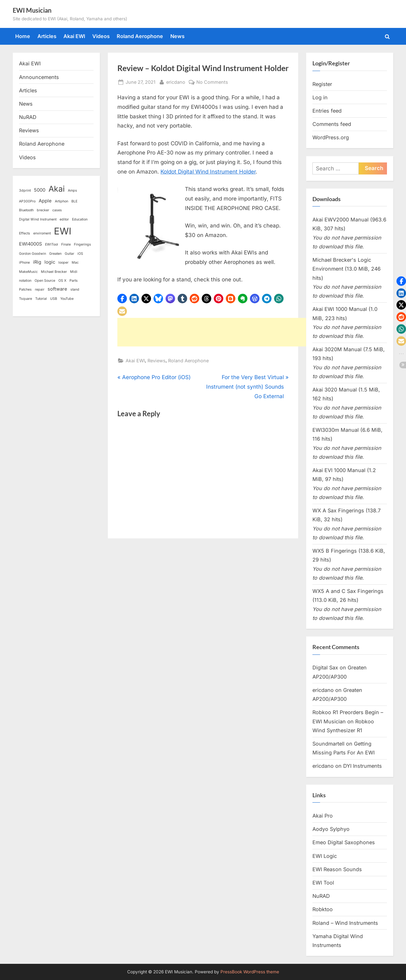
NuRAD (28, 117)
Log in (320, 97)
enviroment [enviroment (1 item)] (42, 233)
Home (23, 36)
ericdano (176, 81)
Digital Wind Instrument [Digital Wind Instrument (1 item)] (38, 219)
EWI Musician (32, 10)
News (177, 36)
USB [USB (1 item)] (54, 299)
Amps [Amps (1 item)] (72, 191)
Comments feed (332, 124)
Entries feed (327, 111)
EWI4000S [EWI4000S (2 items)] (30, 244)
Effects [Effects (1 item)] (25, 233)
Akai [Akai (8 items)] (57, 189)
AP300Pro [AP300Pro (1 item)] (27, 201)
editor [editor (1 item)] (64, 219)
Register (322, 84)
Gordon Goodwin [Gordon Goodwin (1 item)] (33, 254)
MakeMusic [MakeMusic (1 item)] (28, 272)
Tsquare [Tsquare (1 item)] (26, 299)
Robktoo (323, 909)
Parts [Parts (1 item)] (74, 281)
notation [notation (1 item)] (25, 281)
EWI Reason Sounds (337, 869)
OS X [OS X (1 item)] (62, 281)
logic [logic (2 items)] (50, 262)
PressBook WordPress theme (250, 972)
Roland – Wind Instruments (345, 923)
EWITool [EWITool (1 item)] (52, 244)
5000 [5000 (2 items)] (40, 190)
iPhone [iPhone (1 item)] (24, 263)
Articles (47, 36)
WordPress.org (331, 137)
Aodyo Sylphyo (331, 829)
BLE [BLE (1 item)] (74, 201)
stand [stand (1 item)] (75, 289)
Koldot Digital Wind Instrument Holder (208, 172)
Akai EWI (74, 36)
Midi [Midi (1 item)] (74, 272)
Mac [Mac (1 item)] (75, 263)
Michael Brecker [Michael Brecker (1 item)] (54, 272)
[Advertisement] (233, 332)
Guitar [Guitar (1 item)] (69, 254)
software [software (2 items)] (57, 289)
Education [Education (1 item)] (80, 219)
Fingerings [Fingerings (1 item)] (82, 244)
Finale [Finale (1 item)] (66, 244)
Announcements (39, 77)
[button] (122, 299)
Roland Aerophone (140, 36)
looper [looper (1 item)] (63, 263)
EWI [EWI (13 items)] (63, 231)
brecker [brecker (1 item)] (43, 210)
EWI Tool (323, 883)
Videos (101, 36)
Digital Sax (325, 668)
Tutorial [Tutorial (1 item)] (41, 299)
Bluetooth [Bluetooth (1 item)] (26, 210)
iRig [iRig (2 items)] (37, 262)
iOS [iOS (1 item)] (80, 254)
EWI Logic (325, 856)
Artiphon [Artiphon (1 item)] (62, 201)
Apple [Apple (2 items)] (45, 201)
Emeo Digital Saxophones (344, 842)
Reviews (157, 361)
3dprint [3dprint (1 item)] (25, 191)
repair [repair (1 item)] (40, 289)
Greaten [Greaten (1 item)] (55, 254)
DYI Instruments (363, 766)
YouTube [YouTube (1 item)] (67, 299)
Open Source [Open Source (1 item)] (45, 281)
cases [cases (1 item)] (57, 210)
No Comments (212, 82)
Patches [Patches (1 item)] (25, 289)
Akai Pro (323, 816)
